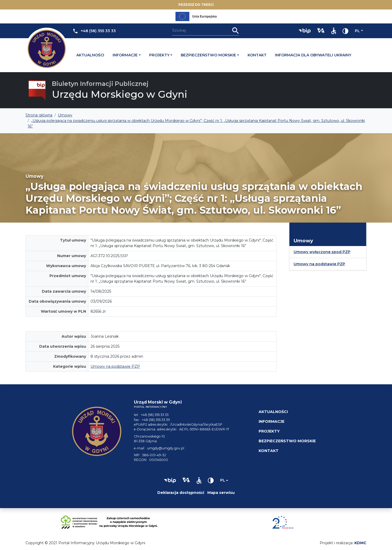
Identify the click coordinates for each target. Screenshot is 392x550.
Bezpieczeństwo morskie (208, 55)
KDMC (360, 543)
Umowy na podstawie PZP (115, 366)
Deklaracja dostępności (181, 493)
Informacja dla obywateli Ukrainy (313, 55)
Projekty (159, 55)
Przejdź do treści (196, 5)
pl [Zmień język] (357, 31)
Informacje (125, 55)
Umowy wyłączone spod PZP (322, 252)
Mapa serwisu (221, 493)
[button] (305, 31)
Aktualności (90, 55)
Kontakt (257, 55)
